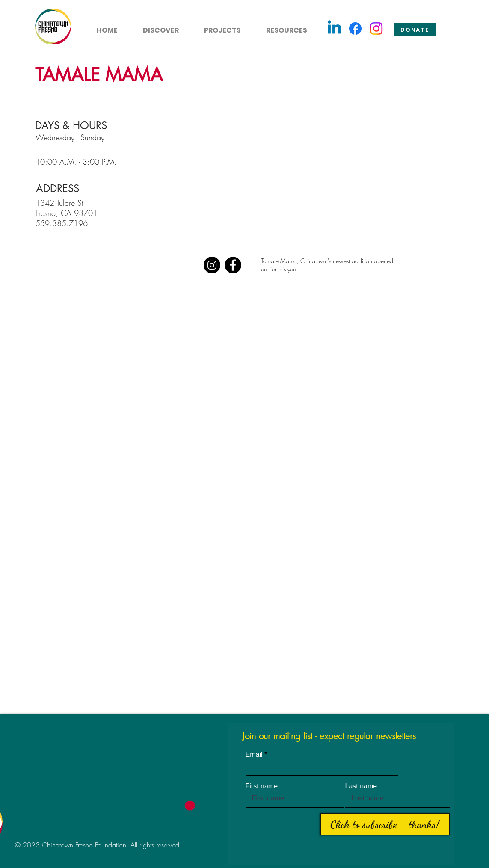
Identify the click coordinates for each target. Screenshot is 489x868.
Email (254, 755)
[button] (156, 27)
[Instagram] (376, 28)
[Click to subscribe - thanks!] (385, 824)
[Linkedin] (334, 28)
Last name (361, 786)
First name (262, 786)
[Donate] (415, 30)
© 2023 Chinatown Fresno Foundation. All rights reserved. (98, 845)
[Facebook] (355, 28)
